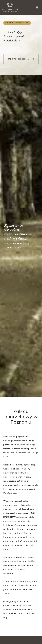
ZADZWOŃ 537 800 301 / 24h (17, 23)
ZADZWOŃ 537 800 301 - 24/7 (21, 59)
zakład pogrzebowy (10, 7)
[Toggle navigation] (37, 7)
